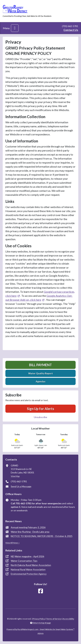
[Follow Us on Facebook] (41, 591)
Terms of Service (54, 619)
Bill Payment (40, 365)
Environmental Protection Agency (29, 574)
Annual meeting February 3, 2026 (28, 527)
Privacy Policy (39, 619)
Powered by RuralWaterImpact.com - (40, 629)
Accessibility (68, 619)
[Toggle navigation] (15, 28)
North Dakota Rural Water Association (31, 565)
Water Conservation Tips (24, 561)
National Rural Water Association (28, 569)
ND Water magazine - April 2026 (27, 556)
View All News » (12, 543)
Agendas (41, 381)
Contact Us (71, 30)
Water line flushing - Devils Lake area (30, 532)
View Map (15, 476)
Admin (41, 633)
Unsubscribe (40, 417)
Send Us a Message (21, 486)
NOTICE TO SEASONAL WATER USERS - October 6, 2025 (42, 536)
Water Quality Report (41, 373)
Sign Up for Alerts (40, 409)
